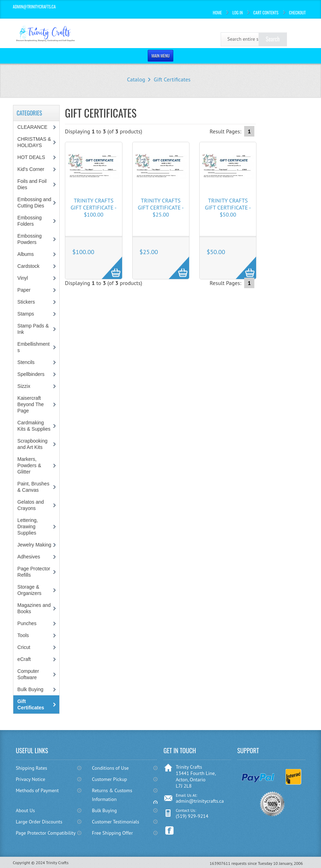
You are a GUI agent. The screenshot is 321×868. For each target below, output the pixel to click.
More (108, 264)
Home (217, 12)
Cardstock (29, 266)
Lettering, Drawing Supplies (28, 526)
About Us (25, 810)
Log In (238, 12)
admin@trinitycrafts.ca (200, 801)
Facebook (170, 831)
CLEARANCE (33, 127)
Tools (23, 635)
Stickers (26, 302)
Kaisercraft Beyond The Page (31, 404)
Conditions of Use (110, 768)
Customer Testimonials (116, 822)
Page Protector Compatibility (46, 833)
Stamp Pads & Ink (33, 329)
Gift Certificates (172, 79)
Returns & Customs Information (112, 795)
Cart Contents (266, 12)
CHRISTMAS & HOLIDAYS (34, 142)
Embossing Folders (30, 221)
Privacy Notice (31, 779)
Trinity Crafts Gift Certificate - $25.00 (161, 207)
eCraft (24, 659)
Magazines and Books (34, 608)
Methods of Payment (37, 790)
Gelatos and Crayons (31, 505)
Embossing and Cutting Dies (35, 203)
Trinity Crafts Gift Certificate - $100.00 (93, 207)
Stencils (26, 362)
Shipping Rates (31, 768)
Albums (26, 254)
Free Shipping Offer (112, 833)
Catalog (136, 79)
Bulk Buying (31, 689)
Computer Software (28, 674)
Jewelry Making (34, 545)
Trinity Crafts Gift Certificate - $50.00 (228, 207)
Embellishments (34, 347)
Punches (27, 623)
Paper (24, 290)
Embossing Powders (30, 239)
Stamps (26, 314)
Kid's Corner (31, 169)
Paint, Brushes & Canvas (34, 487)
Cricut (24, 647)
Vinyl (23, 278)
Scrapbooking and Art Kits (33, 444)
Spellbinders (31, 374)
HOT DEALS (31, 157)
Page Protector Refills (34, 572)
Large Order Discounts (39, 822)
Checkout (297, 12)
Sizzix (24, 386)
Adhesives (29, 557)
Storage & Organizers (29, 590)
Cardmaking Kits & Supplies (34, 426)
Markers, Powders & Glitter (29, 465)
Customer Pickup (109, 779)
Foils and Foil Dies (32, 184)
